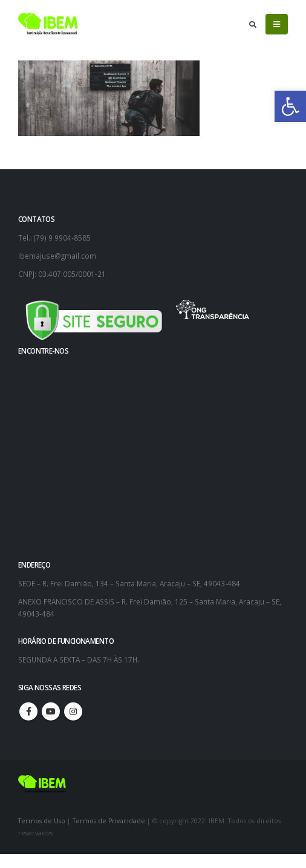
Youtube (51, 711)
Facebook (28, 711)
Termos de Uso (43, 821)
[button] (290, 106)
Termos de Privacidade (109, 821)
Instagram (73, 711)
